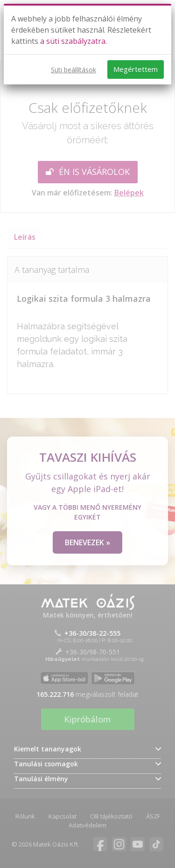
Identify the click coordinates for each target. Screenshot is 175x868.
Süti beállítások (73, 70)
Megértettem (136, 69)
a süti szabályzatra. (73, 41)
